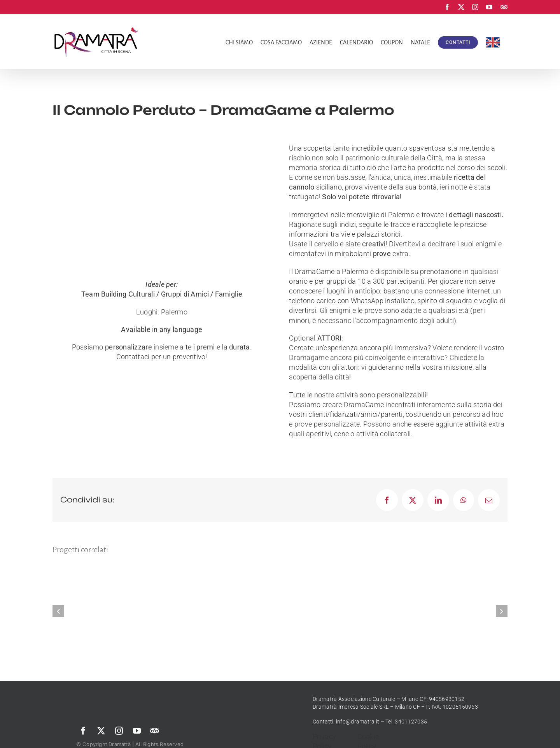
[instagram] (119, 731)
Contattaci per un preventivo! (162, 357)
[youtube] (137, 731)
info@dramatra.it (358, 722)
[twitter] (101, 731)
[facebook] (83, 731)
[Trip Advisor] (155, 731)
